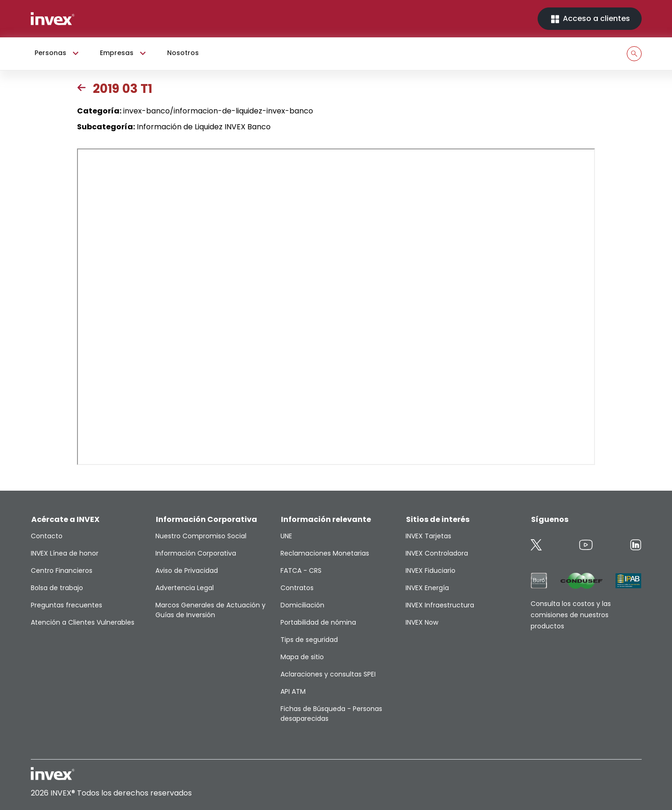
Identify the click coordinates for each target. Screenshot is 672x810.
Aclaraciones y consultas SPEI (328, 674)
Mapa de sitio (302, 657)
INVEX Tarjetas (428, 536)
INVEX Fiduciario (430, 571)
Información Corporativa (196, 553)
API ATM (293, 691)
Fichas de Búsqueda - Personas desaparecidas (331, 714)
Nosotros (183, 53)
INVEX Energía (427, 588)
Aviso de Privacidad (187, 571)
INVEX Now (422, 622)
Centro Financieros (62, 571)
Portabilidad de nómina (318, 622)
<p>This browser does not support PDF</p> (336, 307)
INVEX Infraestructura (440, 605)
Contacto (47, 536)
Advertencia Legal (185, 588)
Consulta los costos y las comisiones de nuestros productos (571, 615)
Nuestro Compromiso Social (201, 536)
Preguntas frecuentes (66, 605)
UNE (286, 536)
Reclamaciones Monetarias (325, 553)
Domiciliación (302, 605)
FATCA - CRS (301, 571)
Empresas (124, 53)
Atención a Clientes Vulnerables (83, 622)
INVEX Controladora (437, 553)
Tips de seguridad (309, 640)
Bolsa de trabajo (57, 588)
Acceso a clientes (590, 19)
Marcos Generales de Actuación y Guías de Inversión (210, 610)
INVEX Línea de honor (65, 553)
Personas (58, 53)
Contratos (297, 588)
